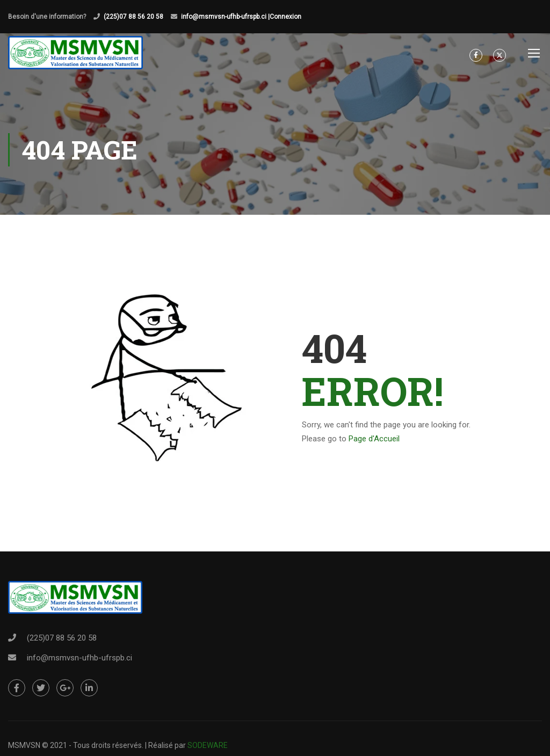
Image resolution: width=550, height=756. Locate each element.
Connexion (285, 17)
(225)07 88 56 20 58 (133, 17)
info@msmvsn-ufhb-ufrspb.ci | (225, 17)
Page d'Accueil (374, 440)
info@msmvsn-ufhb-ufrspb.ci (79, 658)
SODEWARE (208, 745)
